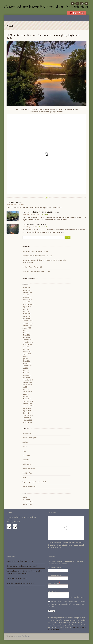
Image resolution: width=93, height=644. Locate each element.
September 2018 (28, 392)
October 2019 (27, 382)
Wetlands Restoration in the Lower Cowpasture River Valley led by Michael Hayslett (44, 261)
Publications (27, 464)
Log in (25, 497)
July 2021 (26, 356)
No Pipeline (26, 455)
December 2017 (28, 401)
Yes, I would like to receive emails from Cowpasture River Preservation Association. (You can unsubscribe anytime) (67, 605)
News (24, 451)
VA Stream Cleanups (14, 202)
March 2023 (27, 335)
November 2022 (28, 342)
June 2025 (26, 295)
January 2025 (27, 302)
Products (26, 460)
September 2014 (28, 423)
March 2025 (27, 297)
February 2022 (27, 352)
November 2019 (28, 380)
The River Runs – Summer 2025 (34, 225)
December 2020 (28, 366)
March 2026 (27, 288)
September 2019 (28, 385)
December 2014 (28, 415)
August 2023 (27, 328)
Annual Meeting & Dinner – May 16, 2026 (36, 251)
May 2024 (26, 311)
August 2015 (27, 411)
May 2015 (26, 413)
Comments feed (28, 502)
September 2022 (28, 344)
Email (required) (54, 583)
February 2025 (27, 300)
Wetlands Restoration (30, 486)
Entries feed (26, 500)
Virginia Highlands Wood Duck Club (34, 482)
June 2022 (26, 347)
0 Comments (45, 214)
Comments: (52, 591)
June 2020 (26, 371)
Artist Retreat (27, 433)
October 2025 (27, 292)
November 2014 (28, 418)
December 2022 (28, 340)
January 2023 (27, 337)
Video (24, 478)
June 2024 (26, 309)
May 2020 (26, 373)
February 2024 (27, 316)
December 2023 (28, 321)
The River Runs (27, 473)
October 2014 (27, 420)
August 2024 (27, 307)
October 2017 (27, 404)
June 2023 (26, 330)
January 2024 (27, 319)
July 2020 (26, 368)
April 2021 (26, 359)
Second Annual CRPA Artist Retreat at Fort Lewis (41, 212)
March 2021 (27, 361)
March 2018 (27, 399)
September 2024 (28, 304)
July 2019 (26, 387)
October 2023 (27, 326)
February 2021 (27, 363)
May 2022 (26, 349)
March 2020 (27, 375)
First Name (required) (56, 567)
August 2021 (27, 354)
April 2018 (26, 396)
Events (25, 447)
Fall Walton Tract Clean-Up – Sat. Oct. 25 (36, 272)
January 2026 (27, 290)
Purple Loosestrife (29, 469)
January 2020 (27, 378)
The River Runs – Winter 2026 (32, 267)
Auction (25, 442)
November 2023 (28, 323)
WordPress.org (28, 504)
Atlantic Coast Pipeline (30, 438)
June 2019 (26, 389)
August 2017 (27, 408)
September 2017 (28, 406)
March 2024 (27, 314)
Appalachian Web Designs (22, 637)
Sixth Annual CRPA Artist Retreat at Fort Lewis (37, 256)
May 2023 (26, 333)
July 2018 (26, 394)
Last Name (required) (56, 575)
